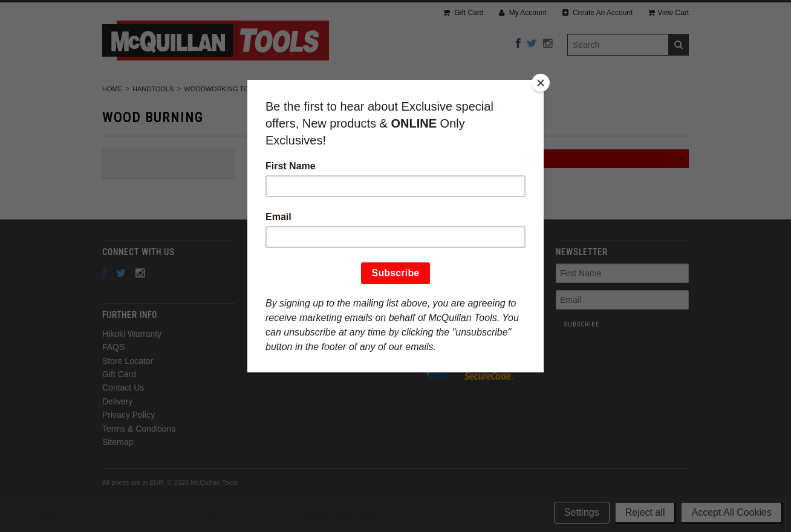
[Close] (541, 83)
